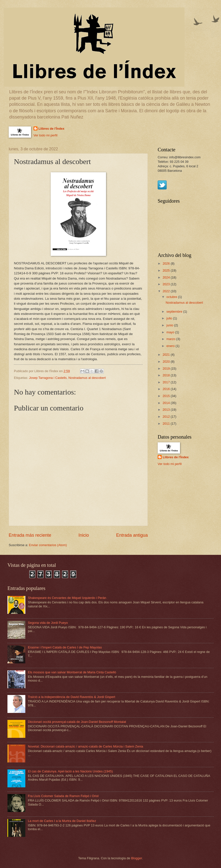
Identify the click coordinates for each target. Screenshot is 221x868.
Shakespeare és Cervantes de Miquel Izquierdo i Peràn (67, 598)
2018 (167, 375)
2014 (167, 403)
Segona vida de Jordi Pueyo (48, 623)
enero (171, 346)
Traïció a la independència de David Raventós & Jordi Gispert (72, 697)
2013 (167, 410)
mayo (171, 332)
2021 (167, 355)
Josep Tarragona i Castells (48, 378)
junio (170, 325)
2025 (167, 270)
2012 (167, 417)
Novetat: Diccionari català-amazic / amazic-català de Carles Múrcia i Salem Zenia (85, 746)
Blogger (137, 858)
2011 (167, 424)
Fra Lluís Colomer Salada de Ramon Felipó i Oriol (63, 796)
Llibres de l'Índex (52, 129)
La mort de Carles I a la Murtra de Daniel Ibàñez (62, 821)
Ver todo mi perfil (46, 135)
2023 (167, 284)
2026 (167, 263)
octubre (172, 297)
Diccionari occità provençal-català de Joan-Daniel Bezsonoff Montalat (77, 722)
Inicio (84, 535)
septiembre (175, 312)
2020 (167, 362)
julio (170, 318)
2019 (167, 369)
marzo (171, 339)
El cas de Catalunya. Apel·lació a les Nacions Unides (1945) (70, 771)
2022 (167, 291)
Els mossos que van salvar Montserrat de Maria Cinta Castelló (72, 672)
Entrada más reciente (30, 535)
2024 (167, 277)
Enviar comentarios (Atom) (48, 545)
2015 (167, 396)
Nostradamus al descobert (87, 378)
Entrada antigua (132, 535)
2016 (167, 389)
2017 (167, 382)
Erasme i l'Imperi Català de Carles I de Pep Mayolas (65, 647)
